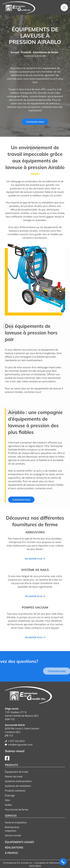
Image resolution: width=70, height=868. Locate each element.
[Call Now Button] (63, 862)
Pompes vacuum (35, 607)
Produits (26, 52)
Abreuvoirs (35, 532)
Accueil (15, 52)
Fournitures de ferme (46, 52)
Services (11, 816)
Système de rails (35, 570)
